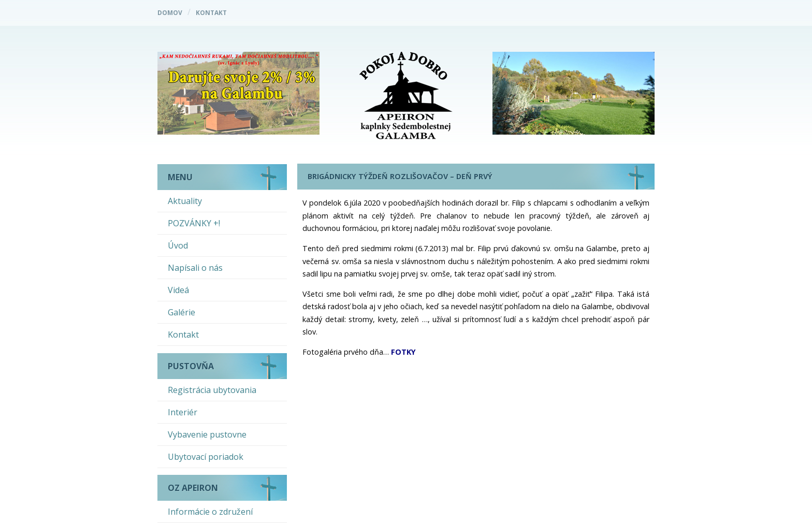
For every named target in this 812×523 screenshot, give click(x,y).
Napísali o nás (195, 268)
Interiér (183, 412)
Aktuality (185, 201)
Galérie (182, 312)
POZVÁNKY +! (194, 223)
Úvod (178, 245)
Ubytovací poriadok (206, 457)
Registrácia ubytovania (212, 390)
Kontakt (211, 13)
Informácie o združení (210, 512)
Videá (178, 290)
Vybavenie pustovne (207, 434)
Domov (170, 13)
